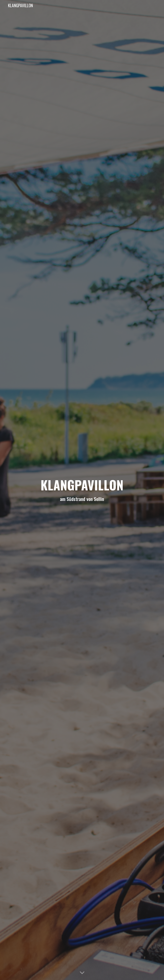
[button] (82, 973)
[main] (82, 490)
